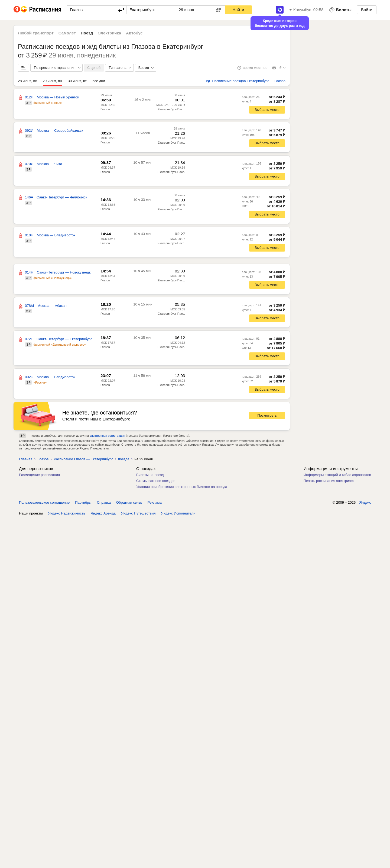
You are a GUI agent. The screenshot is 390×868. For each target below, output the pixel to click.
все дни (99, 81)
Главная (26, 459)
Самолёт (67, 33)
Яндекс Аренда (103, 513)
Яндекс (365, 502)
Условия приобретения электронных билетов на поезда (182, 487)
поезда (124, 459)
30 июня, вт (77, 81)
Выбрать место (267, 110)
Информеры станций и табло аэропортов (337, 475)
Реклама (155, 502)
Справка (104, 502)
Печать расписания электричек (329, 481)
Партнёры (83, 502)
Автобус (134, 33)
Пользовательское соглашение (44, 502)
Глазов (105, 109)
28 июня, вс (27, 81)
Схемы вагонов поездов (156, 481)
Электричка (109, 33)
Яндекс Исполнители (178, 513)
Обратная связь (129, 502)
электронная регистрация (107, 436)
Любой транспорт (36, 33)
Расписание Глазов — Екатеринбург (83, 459)
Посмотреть (267, 415)
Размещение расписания (39, 475)
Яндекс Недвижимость (67, 513)
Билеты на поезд (150, 475)
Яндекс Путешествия (138, 513)
